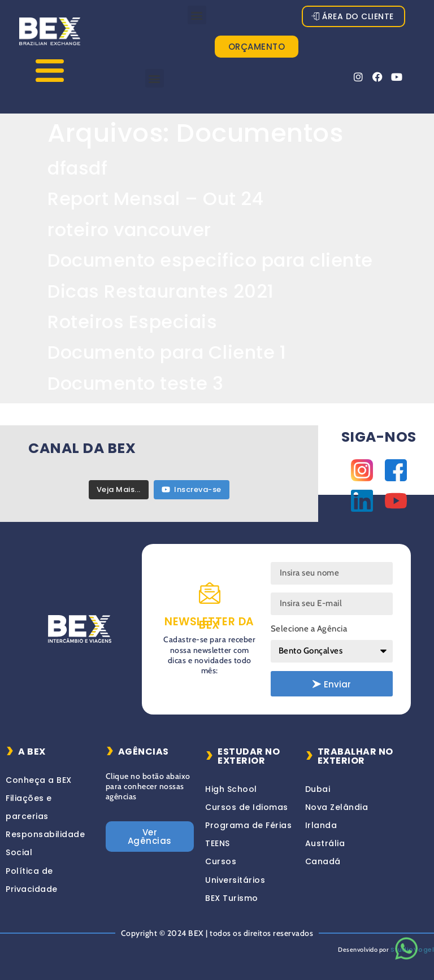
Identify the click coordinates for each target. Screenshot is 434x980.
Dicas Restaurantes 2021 (161, 291)
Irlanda (321, 825)
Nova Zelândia (337, 807)
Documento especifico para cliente (210, 260)
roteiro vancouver (129, 230)
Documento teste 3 (136, 383)
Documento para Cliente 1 (167, 352)
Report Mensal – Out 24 (155, 199)
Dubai (318, 789)
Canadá (323, 861)
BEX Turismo (232, 898)
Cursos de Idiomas (247, 807)
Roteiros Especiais (132, 322)
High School (231, 789)
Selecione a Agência (309, 629)
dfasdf (77, 168)
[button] (197, 15)
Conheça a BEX (39, 780)
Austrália (325, 843)
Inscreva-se (192, 489)
